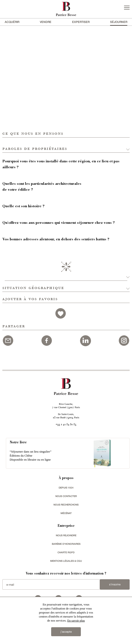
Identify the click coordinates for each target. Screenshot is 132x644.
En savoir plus (76, 620)
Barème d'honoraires (66, 544)
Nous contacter (66, 496)
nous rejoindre (66, 535)
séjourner (119, 22)
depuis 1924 (66, 488)
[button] (66, 145)
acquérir (12, 22)
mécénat (66, 513)
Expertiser (81, 22)
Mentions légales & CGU (66, 561)
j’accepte (66, 632)
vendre (46, 22)
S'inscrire (115, 584)
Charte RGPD (66, 552)
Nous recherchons (66, 505)
